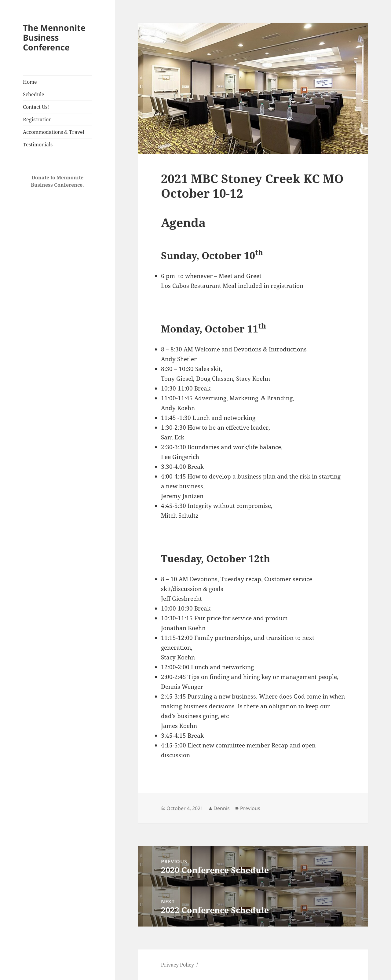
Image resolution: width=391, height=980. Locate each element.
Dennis (222, 808)
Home (30, 82)
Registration (37, 119)
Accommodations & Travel (54, 132)
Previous (250, 808)
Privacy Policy (177, 965)
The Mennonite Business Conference (54, 37)
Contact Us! (36, 107)
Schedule (34, 94)
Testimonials (38, 145)
